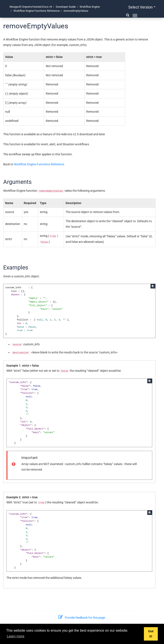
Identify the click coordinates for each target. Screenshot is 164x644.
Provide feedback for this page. (82, 618)
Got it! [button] (151, 634)
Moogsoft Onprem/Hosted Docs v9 (31, 7)
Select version (142, 7)
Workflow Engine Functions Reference (37, 11)
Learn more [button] (16, 636)
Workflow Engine (90, 7)
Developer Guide (66, 7)
